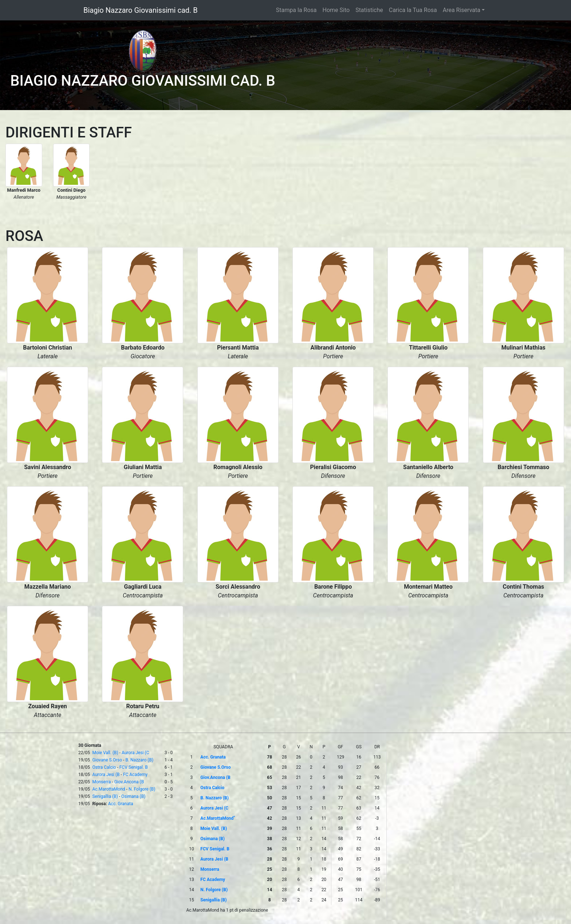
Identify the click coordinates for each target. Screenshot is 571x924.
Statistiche (369, 10)
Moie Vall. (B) (105, 753)
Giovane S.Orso (107, 760)
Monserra (101, 782)
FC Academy (135, 775)
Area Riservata (462, 10)
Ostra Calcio (104, 767)
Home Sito (336, 10)
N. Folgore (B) (142, 789)
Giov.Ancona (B (129, 782)
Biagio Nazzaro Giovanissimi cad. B (141, 10)
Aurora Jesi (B (106, 775)
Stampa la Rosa (296, 10)
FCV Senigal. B (134, 767)
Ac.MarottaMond (109, 789)
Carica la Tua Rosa (413, 10)
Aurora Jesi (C (135, 753)
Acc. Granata (121, 804)
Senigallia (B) (105, 796)
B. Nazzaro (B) (139, 760)
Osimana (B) (133, 796)
